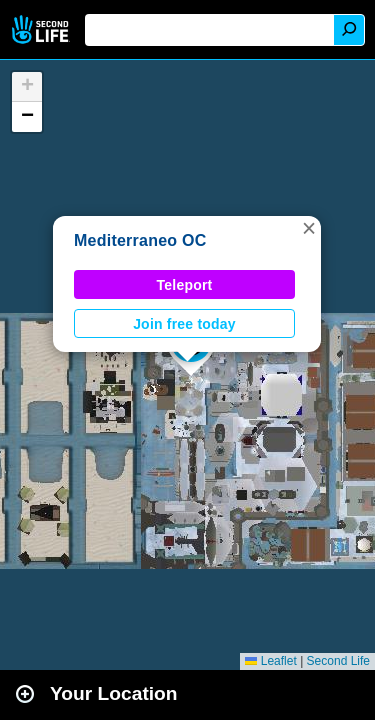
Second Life (42, 29)
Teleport (185, 285)
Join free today (184, 324)
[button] (309, 228)
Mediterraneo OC (140, 240)
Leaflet (270, 661)
